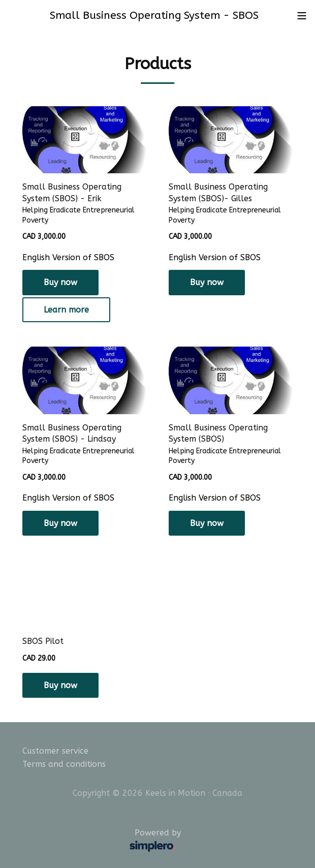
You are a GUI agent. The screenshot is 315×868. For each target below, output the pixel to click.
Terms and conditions (64, 764)
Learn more (66, 310)
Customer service (55, 751)
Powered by (104, 841)
